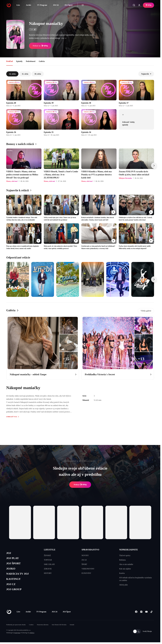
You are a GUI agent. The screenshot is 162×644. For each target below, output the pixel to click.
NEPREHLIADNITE (129, 550)
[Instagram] (141, 613)
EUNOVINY (86, 573)
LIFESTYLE (50, 550)
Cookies (31, 626)
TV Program (42, 5)
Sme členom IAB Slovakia (59, 626)
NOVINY (85, 555)
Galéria (42, 61)
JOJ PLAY (13, 559)
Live (18, 5)
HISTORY (48, 573)
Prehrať (80, 485)
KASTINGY (14, 580)
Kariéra (122, 573)
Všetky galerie (146, 311)
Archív (29, 5)
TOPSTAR (48, 560)
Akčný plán (123, 585)
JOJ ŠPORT (14, 564)
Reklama (122, 560)
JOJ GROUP (14, 591)
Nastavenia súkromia (43, 626)
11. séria (25, 74)
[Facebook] (136, 613)
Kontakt (72, 626)
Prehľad (9, 61)
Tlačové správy (125, 555)
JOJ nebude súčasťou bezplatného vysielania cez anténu (136, 579)
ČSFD (33, 29)
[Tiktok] (151, 613)
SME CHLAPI (49, 564)
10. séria (38, 74)
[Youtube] (146, 613)
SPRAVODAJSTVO (90, 550)
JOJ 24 (56, 5)
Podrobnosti (31, 61)
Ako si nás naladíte (126, 564)
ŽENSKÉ (47, 555)
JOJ (9, 553)
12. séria (12, 74)
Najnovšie (146, 74)
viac (64, 38)
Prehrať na (40, 46)
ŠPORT (84, 564)
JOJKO (11, 569)
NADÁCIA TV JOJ (18, 575)
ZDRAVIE (48, 569)
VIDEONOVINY (88, 569)
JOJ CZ (11, 586)
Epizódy (19, 61)
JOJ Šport (68, 5)
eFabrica (32, 634)
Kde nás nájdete (125, 569)
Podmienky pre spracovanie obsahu (16, 626)
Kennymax (17, 634)
